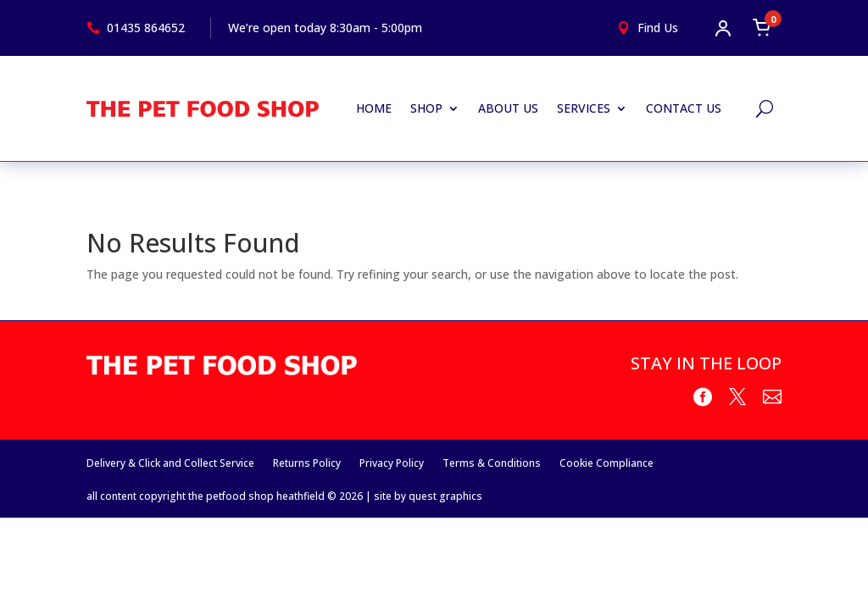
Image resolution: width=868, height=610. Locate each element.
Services (584, 108)
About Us (508, 108)
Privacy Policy (392, 463)
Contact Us (684, 108)
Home (374, 108)
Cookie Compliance (606, 463)
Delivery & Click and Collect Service (170, 463)
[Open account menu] (723, 28)
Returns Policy (307, 463)
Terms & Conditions (492, 463)
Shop (426, 108)
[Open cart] (762, 28)
